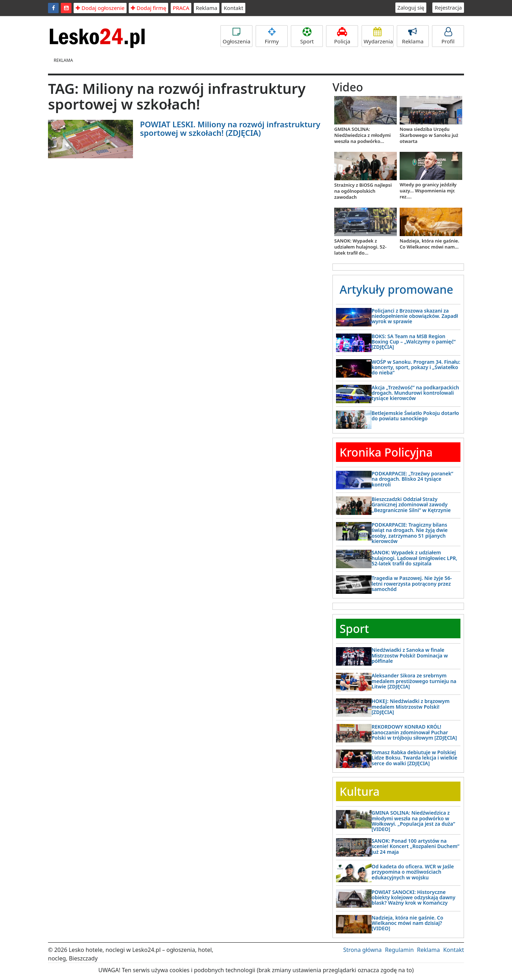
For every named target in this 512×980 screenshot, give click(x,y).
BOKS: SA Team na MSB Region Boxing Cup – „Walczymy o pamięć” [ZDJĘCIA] (414, 342)
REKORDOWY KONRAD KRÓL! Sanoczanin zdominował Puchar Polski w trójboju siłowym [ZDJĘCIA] (414, 732)
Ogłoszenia (236, 36)
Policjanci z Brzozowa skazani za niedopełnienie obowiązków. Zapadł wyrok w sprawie (415, 316)
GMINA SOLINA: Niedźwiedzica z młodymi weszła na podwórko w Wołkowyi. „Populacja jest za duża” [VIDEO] (413, 821)
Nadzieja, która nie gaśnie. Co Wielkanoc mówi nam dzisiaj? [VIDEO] (407, 923)
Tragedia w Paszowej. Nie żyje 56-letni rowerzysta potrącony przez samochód (412, 584)
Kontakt (233, 8)
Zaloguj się (411, 7)
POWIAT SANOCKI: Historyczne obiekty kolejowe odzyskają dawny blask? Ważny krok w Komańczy (414, 898)
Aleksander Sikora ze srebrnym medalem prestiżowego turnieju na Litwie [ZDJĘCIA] (414, 681)
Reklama (207, 8)
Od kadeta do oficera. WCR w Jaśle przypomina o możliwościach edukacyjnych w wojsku (413, 872)
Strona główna (362, 950)
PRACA (181, 8)
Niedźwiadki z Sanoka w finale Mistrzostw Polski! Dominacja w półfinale (410, 655)
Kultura (359, 791)
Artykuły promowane (396, 289)
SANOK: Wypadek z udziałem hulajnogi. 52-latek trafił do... (360, 247)
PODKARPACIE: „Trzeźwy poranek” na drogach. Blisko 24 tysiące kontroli (412, 479)
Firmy (272, 36)
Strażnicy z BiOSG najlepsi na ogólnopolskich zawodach (363, 191)
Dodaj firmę (148, 8)
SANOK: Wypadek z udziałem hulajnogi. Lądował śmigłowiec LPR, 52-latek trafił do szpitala (414, 558)
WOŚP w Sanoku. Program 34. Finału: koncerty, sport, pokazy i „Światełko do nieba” (416, 367)
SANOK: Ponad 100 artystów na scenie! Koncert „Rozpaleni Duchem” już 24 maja (415, 846)
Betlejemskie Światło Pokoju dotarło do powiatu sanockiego (415, 416)
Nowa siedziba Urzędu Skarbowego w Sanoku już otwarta (429, 135)
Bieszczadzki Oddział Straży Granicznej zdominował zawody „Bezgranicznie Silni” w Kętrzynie (411, 505)
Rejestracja (448, 7)
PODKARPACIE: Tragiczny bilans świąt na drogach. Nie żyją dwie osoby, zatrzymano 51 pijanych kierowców (410, 533)
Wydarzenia (378, 36)
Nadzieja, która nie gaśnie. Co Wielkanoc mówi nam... (430, 244)
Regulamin (399, 950)
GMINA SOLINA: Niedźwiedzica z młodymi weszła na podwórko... (362, 135)
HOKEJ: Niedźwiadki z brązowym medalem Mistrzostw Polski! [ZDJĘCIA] (410, 707)
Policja (342, 36)
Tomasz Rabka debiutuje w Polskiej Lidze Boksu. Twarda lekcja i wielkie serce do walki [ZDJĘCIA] (414, 758)
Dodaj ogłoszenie (100, 8)
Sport (307, 36)
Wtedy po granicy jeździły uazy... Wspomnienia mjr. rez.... (428, 191)
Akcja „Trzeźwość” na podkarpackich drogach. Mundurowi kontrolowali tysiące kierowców (415, 393)
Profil (448, 36)
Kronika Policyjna (386, 452)
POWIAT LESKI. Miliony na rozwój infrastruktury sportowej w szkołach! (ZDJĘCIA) (230, 128)
